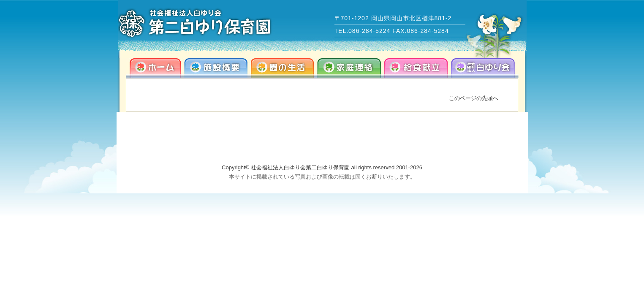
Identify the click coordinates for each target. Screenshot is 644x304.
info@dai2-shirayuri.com (448, 147)
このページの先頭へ (474, 98)
